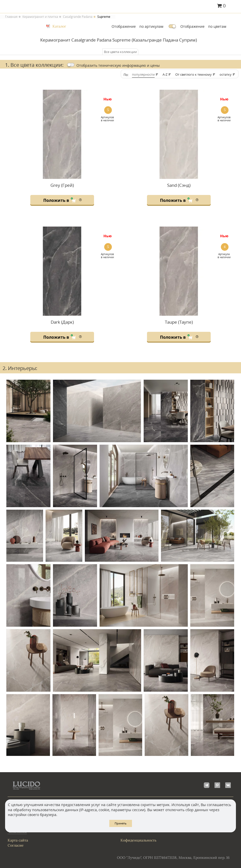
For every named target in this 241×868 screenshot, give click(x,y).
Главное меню (234, 6)
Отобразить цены (118, 65)
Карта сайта (18, 840)
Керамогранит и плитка (40, 17)
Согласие (16, 845)
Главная (11, 17)
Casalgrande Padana (78, 17)
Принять (121, 823)
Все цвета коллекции (120, 52)
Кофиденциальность (138, 840)
